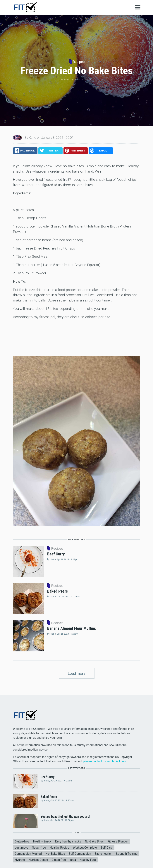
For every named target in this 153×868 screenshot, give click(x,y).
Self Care (107, 848)
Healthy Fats (88, 860)
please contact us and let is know (104, 761)
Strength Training (127, 854)
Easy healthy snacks (68, 841)
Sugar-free (39, 848)
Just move (22, 848)
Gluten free (59, 860)
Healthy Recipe (59, 848)
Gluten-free (22, 841)
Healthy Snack (42, 841)
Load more (77, 673)
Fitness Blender (118, 841)
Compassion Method (28, 854)
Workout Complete (85, 848)
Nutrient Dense (38, 860)
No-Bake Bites (94, 841)
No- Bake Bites (55, 854)
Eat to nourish (103, 854)
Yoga (73, 860)
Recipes (79, 62)
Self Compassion (80, 854)
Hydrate (20, 860)
